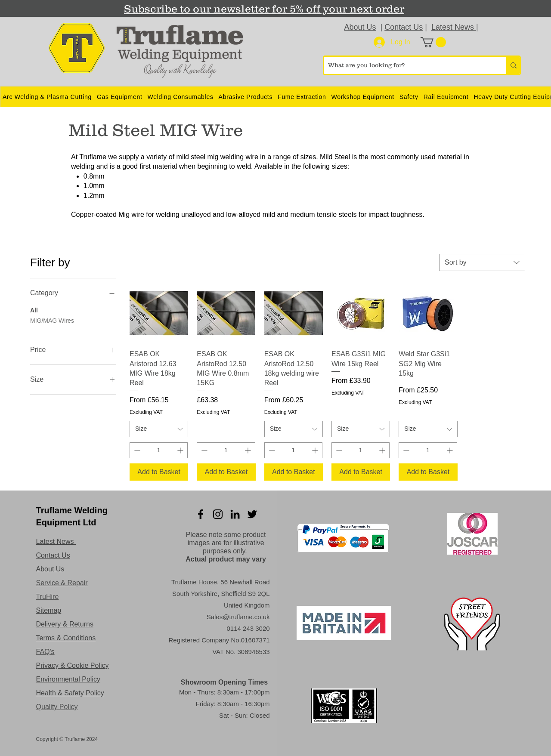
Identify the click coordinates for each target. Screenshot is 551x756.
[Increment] (181, 450)
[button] (433, 42)
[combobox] (482, 262)
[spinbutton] (159, 450)
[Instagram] (218, 514)
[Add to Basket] (159, 472)
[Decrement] (136, 450)
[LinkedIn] (235, 514)
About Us (360, 27)
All (34, 310)
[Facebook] (201, 514)
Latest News (454, 27)
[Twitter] (252, 514)
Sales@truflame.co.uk (238, 617)
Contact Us (404, 27)
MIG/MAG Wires (52, 320)
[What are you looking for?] (408, 65)
